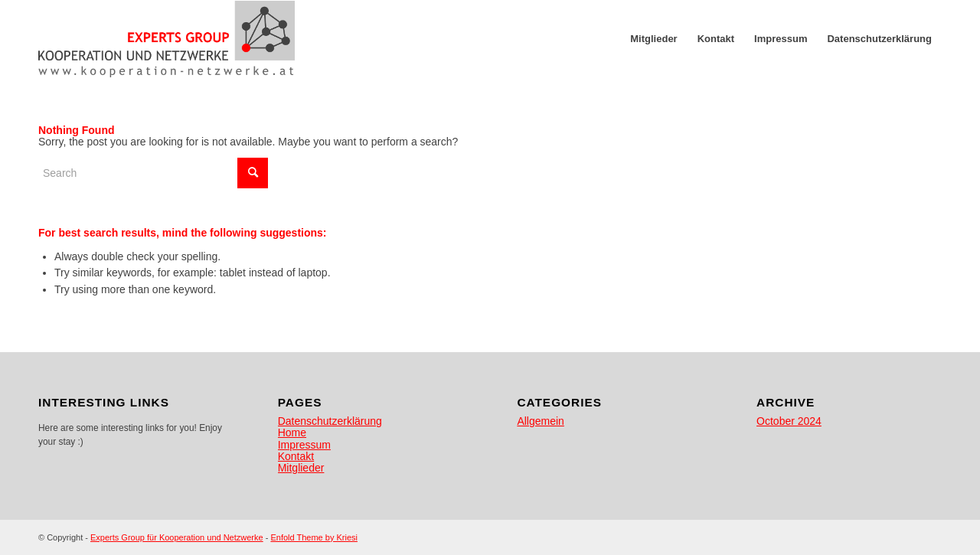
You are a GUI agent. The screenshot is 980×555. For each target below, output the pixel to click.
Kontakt (296, 456)
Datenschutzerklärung (330, 421)
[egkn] (167, 39)
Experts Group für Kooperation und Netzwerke (177, 537)
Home (292, 433)
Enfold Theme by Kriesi (314, 537)
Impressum (304, 445)
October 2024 (789, 421)
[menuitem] (653, 39)
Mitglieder (301, 468)
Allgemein (540, 421)
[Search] (153, 173)
